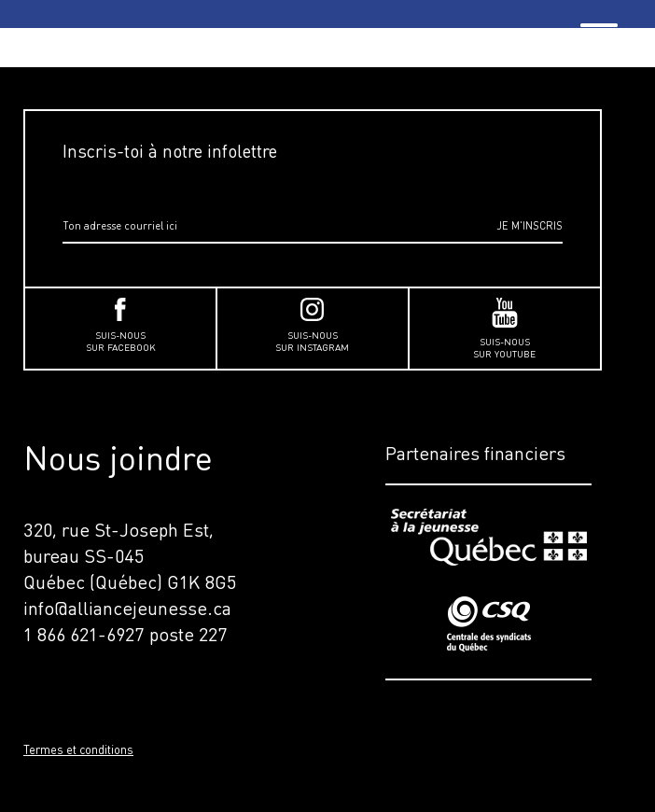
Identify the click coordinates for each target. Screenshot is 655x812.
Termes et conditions (78, 749)
